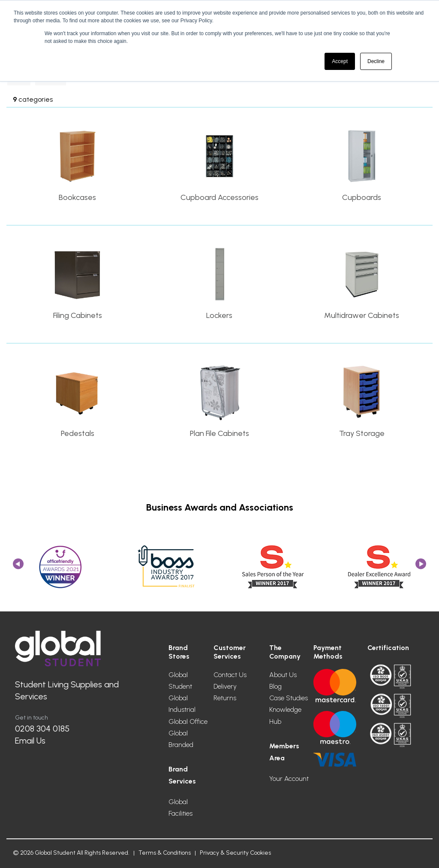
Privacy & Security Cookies (235, 853)
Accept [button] (340, 61)
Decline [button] (376, 61)
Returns (225, 698)
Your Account (289, 779)
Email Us (30, 741)
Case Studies (289, 698)
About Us (283, 675)
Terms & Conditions (165, 853)
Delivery (225, 686)
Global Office (188, 721)
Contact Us (230, 675)
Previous (18, 567)
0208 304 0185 (42, 729)
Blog (275, 686)
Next (421, 567)
